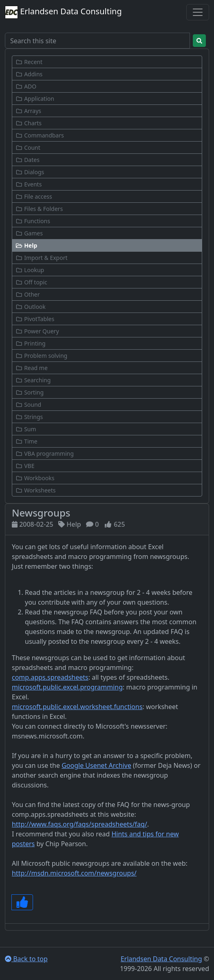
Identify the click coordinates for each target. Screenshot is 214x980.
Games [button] (29, 233)
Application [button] (35, 99)
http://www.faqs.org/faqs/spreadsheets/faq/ (79, 824)
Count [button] (28, 147)
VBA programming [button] (45, 453)
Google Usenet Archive (96, 765)
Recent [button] (29, 62)
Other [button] (28, 294)
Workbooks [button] (35, 478)
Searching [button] (33, 380)
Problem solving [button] (41, 356)
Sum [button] (26, 429)
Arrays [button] (28, 111)
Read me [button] (32, 368)
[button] (107, 245)
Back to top (26, 959)
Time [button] (26, 441)
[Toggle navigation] (198, 12)
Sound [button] (28, 405)
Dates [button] (28, 160)
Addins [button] (29, 74)
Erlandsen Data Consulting (63, 12)
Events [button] (29, 184)
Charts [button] (29, 123)
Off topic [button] (31, 282)
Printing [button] (31, 343)
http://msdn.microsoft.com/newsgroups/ (74, 873)
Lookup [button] (30, 270)
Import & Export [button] (42, 258)
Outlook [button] (31, 307)
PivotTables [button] (35, 319)
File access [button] (34, 196)
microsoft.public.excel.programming (67, 687)
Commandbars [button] (40, 135)
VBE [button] (25, 466)
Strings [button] (29, 417)
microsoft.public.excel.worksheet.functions (77, 707)
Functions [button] (33, 221)
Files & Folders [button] (39, 209)
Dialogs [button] (30, 172)
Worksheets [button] (36, 490)
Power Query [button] (37, 331)
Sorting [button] (30, 392)
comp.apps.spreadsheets (50, 677)
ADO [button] (26, 86)
